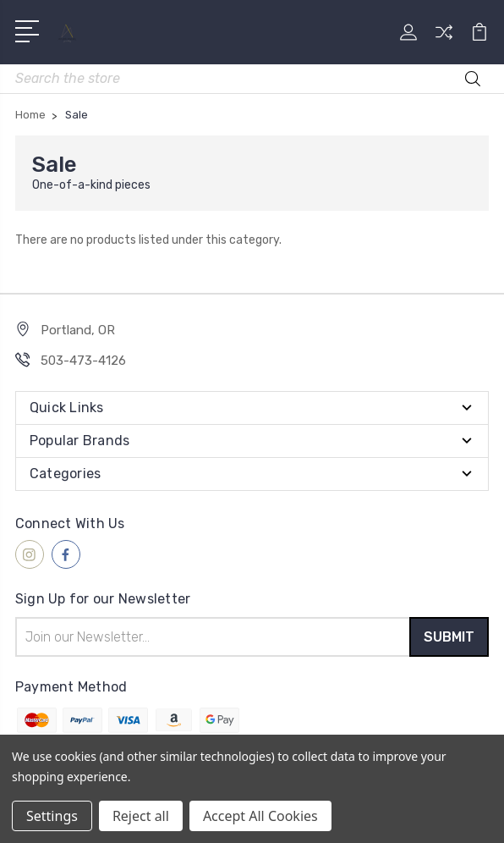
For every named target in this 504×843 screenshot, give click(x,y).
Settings (52, 816)
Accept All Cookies (260, 816)
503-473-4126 (83, 361)
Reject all (141, 816)
